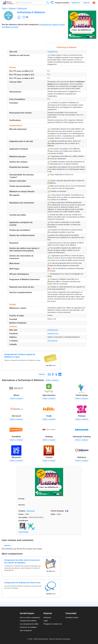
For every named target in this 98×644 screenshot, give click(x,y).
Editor (53, 514)
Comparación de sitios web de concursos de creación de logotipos (22, 561)
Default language (57, 511)
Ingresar (87, 3)
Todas (4, 8)
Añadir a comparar (52, 380)
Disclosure (47, 618)
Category (22, 511)
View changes (23, 532)
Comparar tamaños (62, 3)
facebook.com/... (53, 333)
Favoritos (19, 17)
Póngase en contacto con (53, 624)
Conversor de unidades (28, 627)
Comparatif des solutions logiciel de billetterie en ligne (20, 356)
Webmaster (22, 8)
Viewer (21, 514)
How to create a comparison (30, 618)
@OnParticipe (53, 341)
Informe (42, 374)
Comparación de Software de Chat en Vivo (22, 583)
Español (94, 3)
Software (12, 8)
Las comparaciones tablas (29, 624)
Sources (22, 505)
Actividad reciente (72, 618)
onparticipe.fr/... (53, 52)
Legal (46, 621)
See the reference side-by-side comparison (20, 25)
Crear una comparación (52, 3)
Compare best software (28, 621)
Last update (23, 517)
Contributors (23, 521)
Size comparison (26, 630)
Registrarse (76, 3)
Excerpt (21, 499)
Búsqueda (48, 3)
